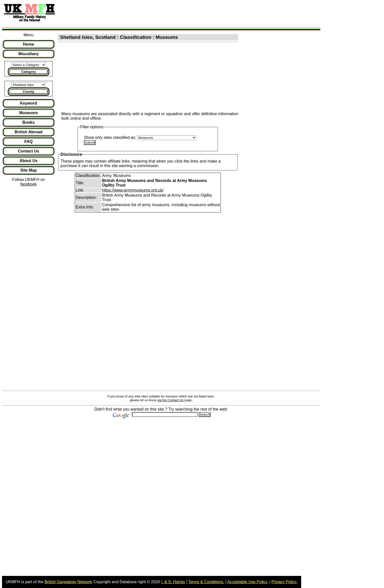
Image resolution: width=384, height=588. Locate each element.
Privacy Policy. (284, 582)
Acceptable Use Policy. (248, 582)
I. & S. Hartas (173, 582)
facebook (29, 184)
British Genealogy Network (68, 582)
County (28, 92)
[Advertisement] (152, 13)
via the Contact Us (170, 400)
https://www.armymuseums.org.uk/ (133, 190)
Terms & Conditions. (206, 582)
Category (28, 72)
